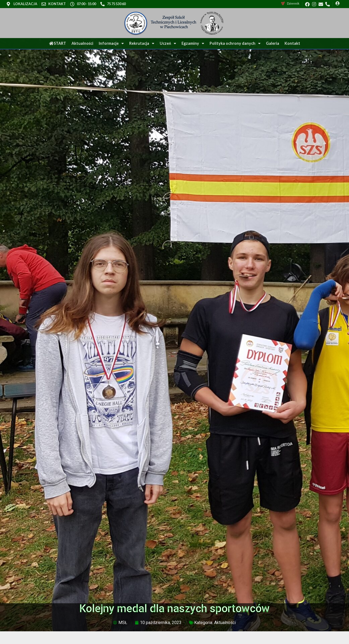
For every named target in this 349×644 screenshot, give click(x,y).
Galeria (273, 43)
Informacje (111, 43)
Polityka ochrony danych (235, 43)
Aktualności (82, 43)
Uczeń (168, 43)
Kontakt (292, 43)
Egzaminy (193, 43)
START (57, 43)
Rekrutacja (142, 43)
